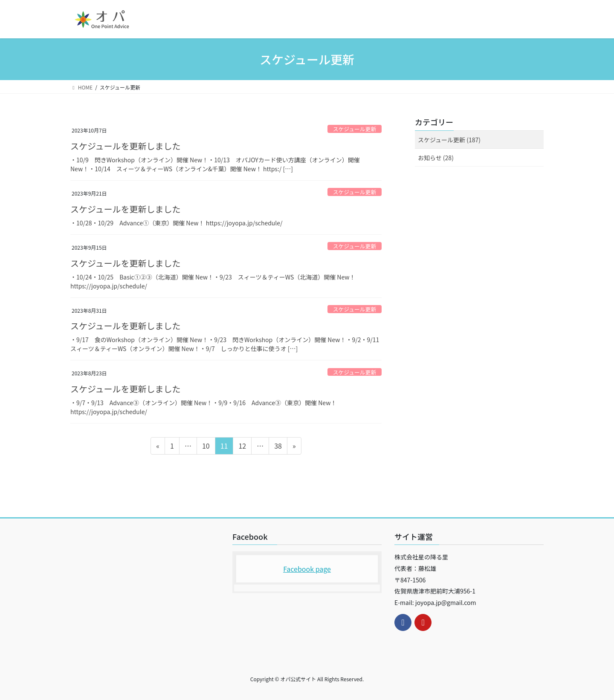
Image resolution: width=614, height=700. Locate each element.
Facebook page (307, 569)
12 (242, 447)
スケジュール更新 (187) (449, 140)
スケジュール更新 (355, 129)
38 (278, 447)
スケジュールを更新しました (126, 146)
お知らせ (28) (436, 158)
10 (206, 447)
